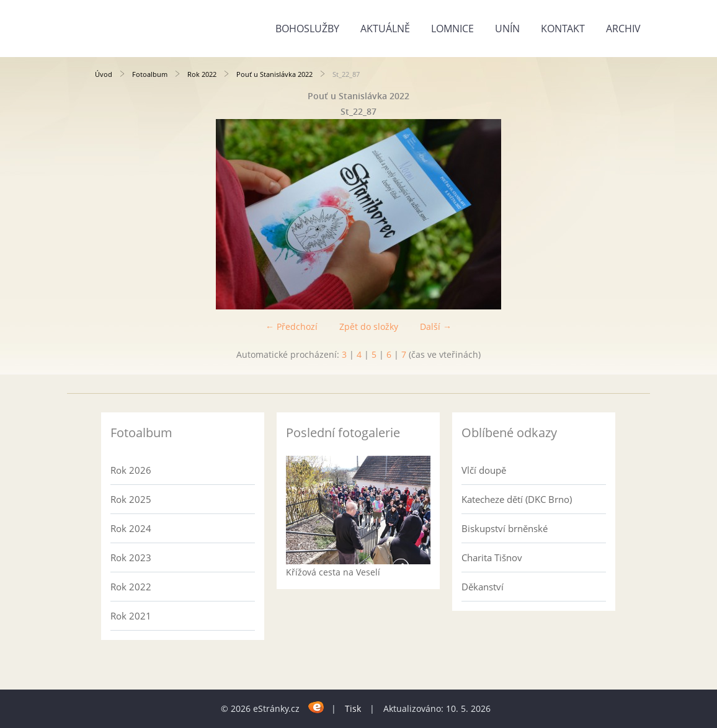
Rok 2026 (131, 470)
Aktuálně (385, 29)
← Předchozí (292, 326)
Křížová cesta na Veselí (333, 572)
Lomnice (452, 29)
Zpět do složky (369, 326)
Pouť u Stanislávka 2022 (274, 74)
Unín (507, 29)
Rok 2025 (131, 499)
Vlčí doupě (484, 470)
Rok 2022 (202, 74)
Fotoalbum (150, 74)
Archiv (623, 29)
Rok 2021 (131, 616)
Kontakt (563, 29)
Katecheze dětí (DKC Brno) (517, 499)
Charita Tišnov (492, 557)
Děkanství (483, 587)
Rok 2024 (131, 528)
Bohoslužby (307, 29)
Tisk (353, 708)
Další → (436, 326)
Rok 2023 (131, 557)
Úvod (104, 74)
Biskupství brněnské (505, 528)
